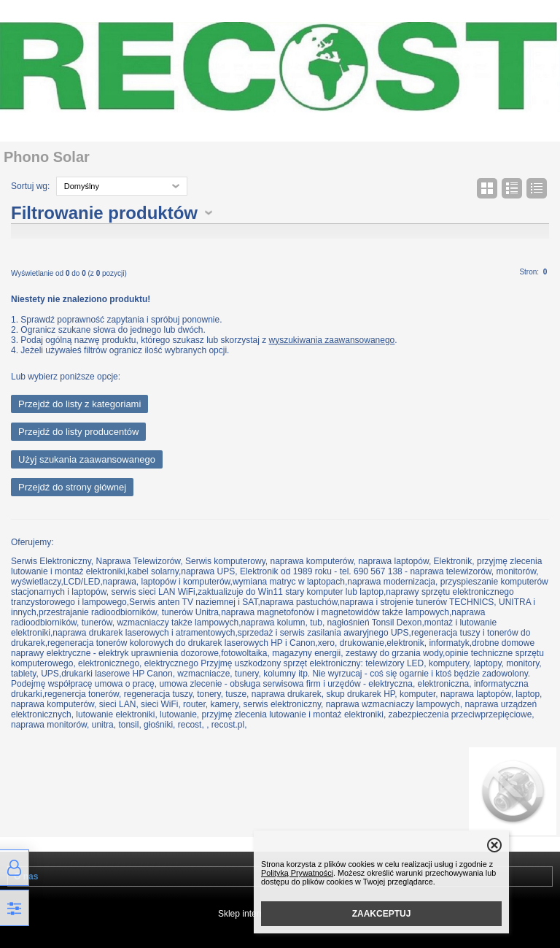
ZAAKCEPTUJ (382, 914)
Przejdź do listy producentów (78, 432)
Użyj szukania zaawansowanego (87, 459)
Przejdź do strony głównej (72, 487)
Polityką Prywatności (297, 873)
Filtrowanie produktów (104, 213)
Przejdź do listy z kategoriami (79, 404)
